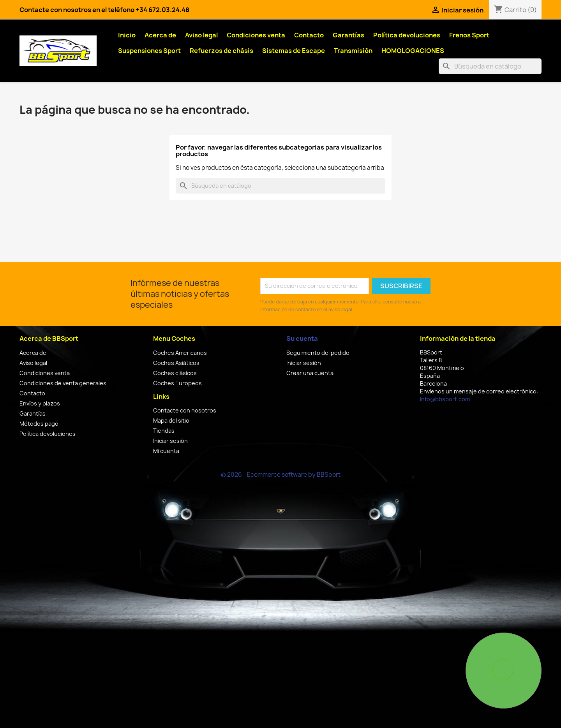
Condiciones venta (256, 35)
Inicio (127, 35)
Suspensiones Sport (149, 51)
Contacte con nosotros (185, 410)
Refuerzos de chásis (221, 51)
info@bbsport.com (445, 399)
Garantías (348, 35)
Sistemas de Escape (294, 51)
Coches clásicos (175, 373)
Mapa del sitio (171, 420)
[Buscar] (490, 66)
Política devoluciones (407, 35)
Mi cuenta (166, 451)
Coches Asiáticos (176, 363)
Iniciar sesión (170, 441)
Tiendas (164, 431)
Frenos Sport (469, 35)
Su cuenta (302, 338)
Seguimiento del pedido (318, 353)
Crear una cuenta (310, 373)
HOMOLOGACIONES (413, 51)
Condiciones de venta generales (63, 383)
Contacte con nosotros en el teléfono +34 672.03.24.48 (104, 10)
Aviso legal (201, 35)
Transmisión (353, 51)
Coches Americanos (180, 353)
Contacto (309, 35)
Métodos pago (39, 424)
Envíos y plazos (40, 403)
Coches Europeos (177, 383)
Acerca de (160, 35)
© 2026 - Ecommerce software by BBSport (281, 475)
